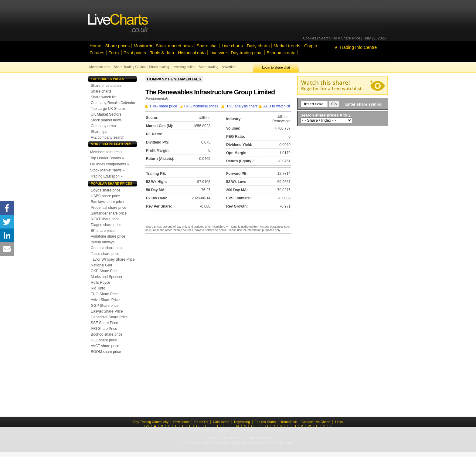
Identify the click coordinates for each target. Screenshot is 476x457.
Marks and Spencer (107, 277)
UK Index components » (110, 164)
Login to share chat (276, 67)
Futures (97, 53)
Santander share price (109, 213)
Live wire (218, 53)
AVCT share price (105, 346)
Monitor (141, 46)
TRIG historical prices (200, 106)
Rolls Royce (100, 283)
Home (95, 46)
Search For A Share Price (340, 38)
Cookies (309, 38)
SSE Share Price (104, 323)
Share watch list (104, 97)
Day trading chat (247, 53)
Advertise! (229, 67)
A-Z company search (108, 137)
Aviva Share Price (105, 300)
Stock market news (174, 46)
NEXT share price (105, 219)
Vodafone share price (108, 236)
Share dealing (159, 67)
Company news (103, 126)
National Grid (101, 265)
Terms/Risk (289, 422)
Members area (100, 67)
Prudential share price (109, 208)
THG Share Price (105, 294)
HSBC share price (105, 196)
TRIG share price (162, 106)
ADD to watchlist (275, 106)
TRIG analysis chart (240, 106)
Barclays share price (107, 202)
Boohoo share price (107, 334)
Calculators (221, 422)
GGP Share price (105, 306)
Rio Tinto (98, 288)
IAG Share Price (104, 329)
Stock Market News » (107, 170)
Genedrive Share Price (109, 317)
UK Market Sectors (106, 114)
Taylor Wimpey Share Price (113, 259)
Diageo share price (106, 225)
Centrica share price (107, 248)
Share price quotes (106, 86)
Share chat (207, 46)
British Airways (103, 242)
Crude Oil (201, 422)
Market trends (287, 46)
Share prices (117, 46)
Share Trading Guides (130, 67)
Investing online (184, 67)
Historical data (192, 53)
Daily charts (258, 46)
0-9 (147, 426)
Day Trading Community (151, 422)
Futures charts (265, 422)
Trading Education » (106, 176)
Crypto (311, 46)
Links (339, 422)
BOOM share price (106, 352)
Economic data (281, 53)
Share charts (101, 91)
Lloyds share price (105, 190)
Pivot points (135, 53)
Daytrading (242, 422)
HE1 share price (104, 340)
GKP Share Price (105, 271)
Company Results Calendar (113, 103)
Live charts (232, 46)
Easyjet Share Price (107, 311)
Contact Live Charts (316, 422)
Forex (114, 53)
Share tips (99, 132)
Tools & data (162, 53)
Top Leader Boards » (107, 158)
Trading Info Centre (356, 47)
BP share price (103, 231)
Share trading (208, 67)
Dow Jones (181, 422)
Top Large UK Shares (108, 109)
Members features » (106, 152)
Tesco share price (105, 254)
